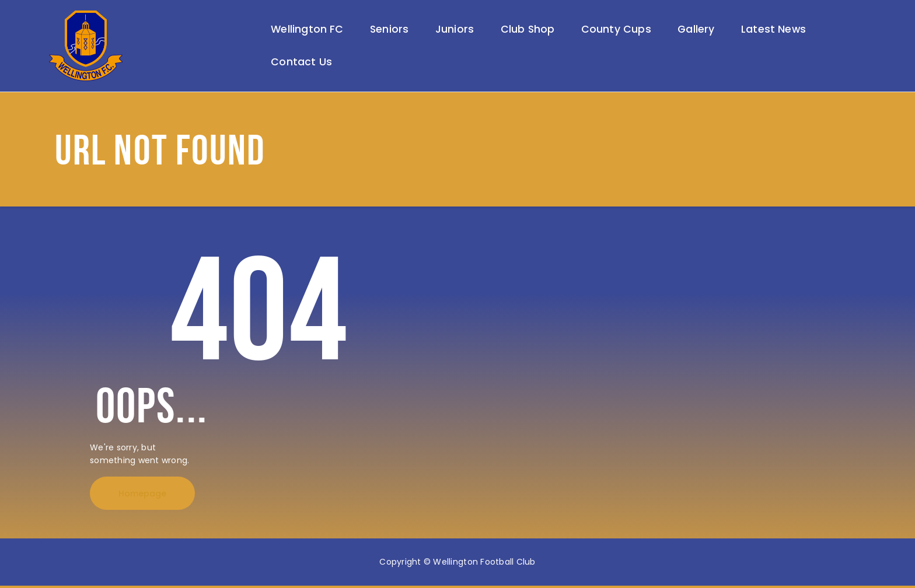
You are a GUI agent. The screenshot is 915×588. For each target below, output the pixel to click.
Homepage (142, 496)
